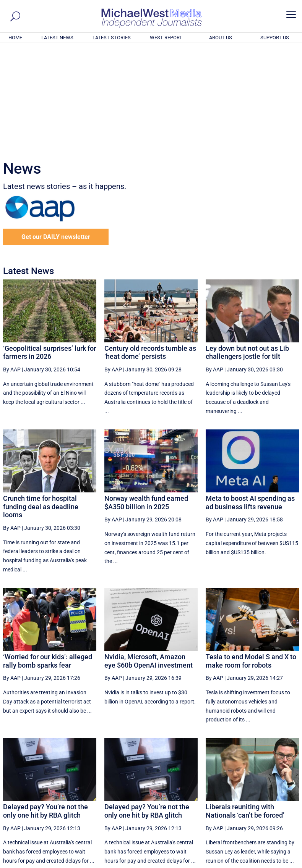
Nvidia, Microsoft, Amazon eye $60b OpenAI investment (149, 557)
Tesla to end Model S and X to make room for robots (251, 557)
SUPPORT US (275, 38)
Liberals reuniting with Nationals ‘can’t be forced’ (245, 707)
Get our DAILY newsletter (56, 133)
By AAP (12, 266)
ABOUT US (221, 38)
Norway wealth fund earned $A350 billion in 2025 (146, 399)
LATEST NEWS (57, 38)
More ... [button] (278, 791)
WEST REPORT (166, 38)
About (244, 863)
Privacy (286, 863)
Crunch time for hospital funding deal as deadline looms (41, 403)
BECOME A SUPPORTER (265, 820)
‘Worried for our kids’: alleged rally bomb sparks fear (48, 557)
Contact (264, 863)
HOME (15, 38)
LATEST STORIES (112, 38)
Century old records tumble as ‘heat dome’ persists (150, 249)
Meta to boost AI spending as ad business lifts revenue (250, 399)
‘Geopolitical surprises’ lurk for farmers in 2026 (50, 249)
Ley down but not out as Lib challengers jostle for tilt (247, 249)
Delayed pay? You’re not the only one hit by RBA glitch (45, 707)
